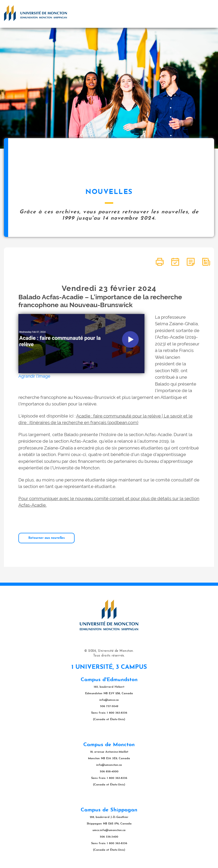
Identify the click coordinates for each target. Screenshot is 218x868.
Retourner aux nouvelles (46, 538)
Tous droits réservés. (109, 656)
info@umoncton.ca (109, 765)
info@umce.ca (109, 700)
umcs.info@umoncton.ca (109, 830)
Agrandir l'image (34, 376)
